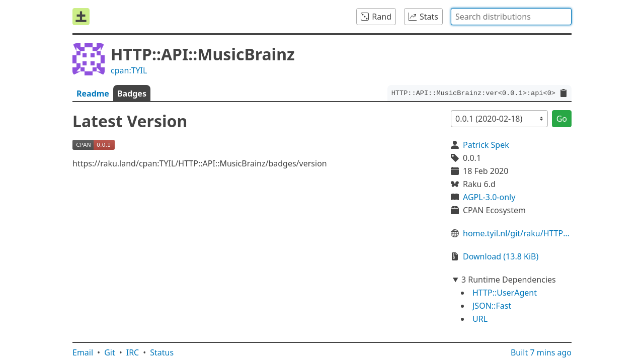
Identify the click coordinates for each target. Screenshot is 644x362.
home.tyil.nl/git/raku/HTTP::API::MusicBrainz (517, 233)
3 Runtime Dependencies (509, 280)
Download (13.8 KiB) (501, 256)
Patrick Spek (486, 145)
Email (83, 352)
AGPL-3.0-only (489, 197)
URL (480, 319)
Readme (93, 94)
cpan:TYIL (129, 70)
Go (562, 119)
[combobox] (511, 17)
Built (541, 352)
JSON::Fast (492, 306)
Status (162, 352)
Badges (132, 94)
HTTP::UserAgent (505, 293)
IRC (133, 352)
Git (110, 352)
